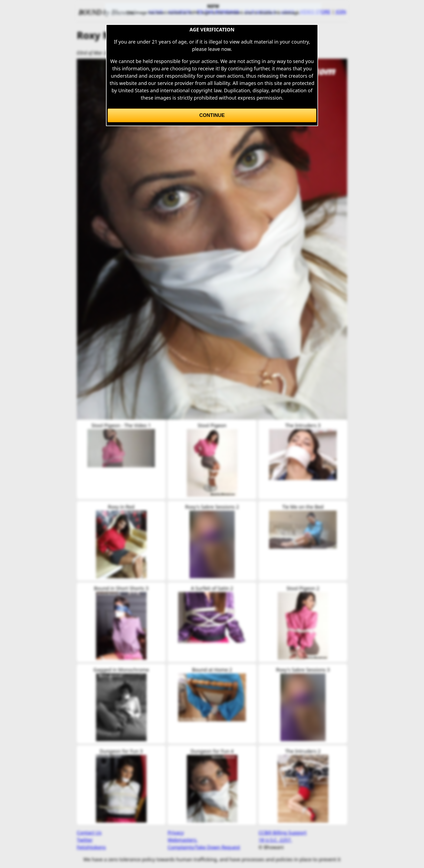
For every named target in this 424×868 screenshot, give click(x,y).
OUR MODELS (260, 12)
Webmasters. (183, 840)
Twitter (85, 840)
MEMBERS (180, 12)
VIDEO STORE (315, 12)
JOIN (341, 12)
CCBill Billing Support (283, 833)
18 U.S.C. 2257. (275, 840)
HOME (156, 12)
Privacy (176, 833)
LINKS (288, 12)
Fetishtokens (91, 847)
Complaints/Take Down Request (204, 847)
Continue (212, 115)
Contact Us (89, 833)
